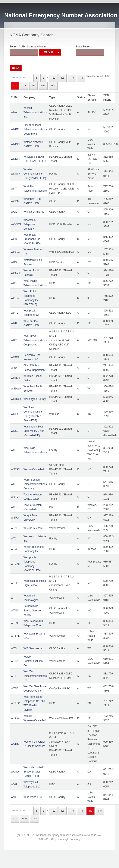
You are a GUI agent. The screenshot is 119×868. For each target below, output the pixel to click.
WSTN (15, 507)
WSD (14, 368)
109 (63, 78)
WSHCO (16, 399)
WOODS (16, 224)
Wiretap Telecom (33, 528)
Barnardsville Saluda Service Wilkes (32, 610)
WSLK (15, 414)
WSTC (15, 484)
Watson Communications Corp (33, 661)
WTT (14, 676)
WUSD (15, 772)
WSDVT (15, 378)
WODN (15, 201)
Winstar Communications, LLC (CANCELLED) (35, 174)
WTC (14, 539)
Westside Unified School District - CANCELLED (33, 772)
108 (53, 78)
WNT (14, 189)
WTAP (15, 528)
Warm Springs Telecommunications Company (35, 484)
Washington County (35, 399)
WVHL (15, 784)
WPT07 (15, 298)
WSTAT (15, 469)
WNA (14, 112)
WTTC (15, 689)
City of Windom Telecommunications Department (35, 129)
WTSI (14, 648)
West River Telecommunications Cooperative (35, 340)
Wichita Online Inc (34, 212)
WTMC (15, 611)
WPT (14, 283)
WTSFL (15, 636)
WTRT (15, 623)
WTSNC (16, 661)
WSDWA (16, 389)
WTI (13, 598)
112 (15, 86)
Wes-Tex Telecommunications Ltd (35, 676)
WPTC (15, 313)
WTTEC (15, 703)
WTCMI (15, 564)
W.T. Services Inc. (34, 648)
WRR (14, 323)
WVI (13, 797)
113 (24, 86)
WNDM (15, 129)
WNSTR (16, 174)
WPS (14, 262)
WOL (14, 212)
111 (81, 78)
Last (53, 86)
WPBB (15, 239)
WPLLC (15, 252)
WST (14, 450)
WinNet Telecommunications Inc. (35, 112)
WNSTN (16, 159)
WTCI (14, 549)
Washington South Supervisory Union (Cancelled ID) (34, 431)
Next (43, 86)
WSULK (15, 518)
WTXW (15, 718)
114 (33, 86)
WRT (14, 340)
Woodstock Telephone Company (30, 224)
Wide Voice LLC (33, 797)
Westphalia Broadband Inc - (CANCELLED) (33, 239)
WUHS (15, 744)
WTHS (15, 583)
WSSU (15, 431)
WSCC (15, 357)
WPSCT (15, 273)
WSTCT (15, 497)
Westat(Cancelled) (34, 469)
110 (72, 78)
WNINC (15, 144)
